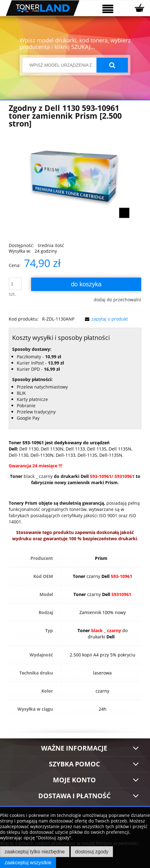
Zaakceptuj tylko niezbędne (35, 851)
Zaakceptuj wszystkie (28, 862)
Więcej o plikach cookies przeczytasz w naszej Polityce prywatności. (70, 843)
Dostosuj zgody (92, 851)
